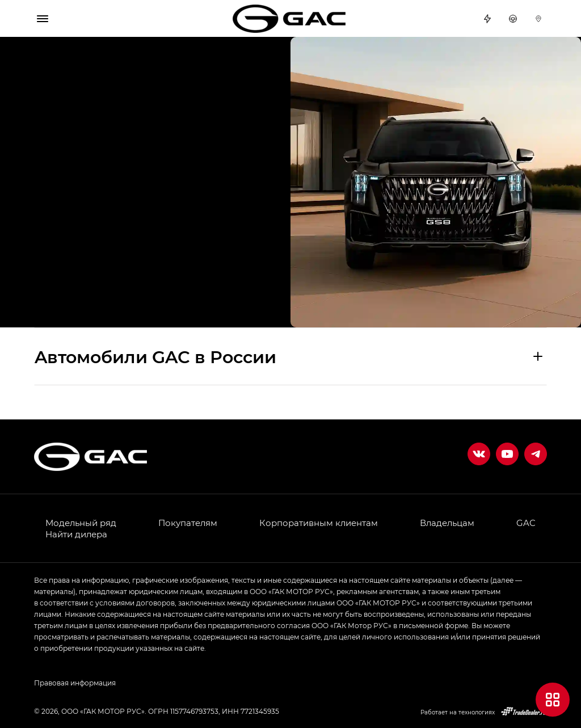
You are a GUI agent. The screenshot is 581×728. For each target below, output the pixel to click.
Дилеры (538, 19)
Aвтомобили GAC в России (155, 356)
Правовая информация (75, 683)
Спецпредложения (487, 19)
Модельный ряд (81, 523)
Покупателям (188, 523)
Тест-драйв (513, 19)
